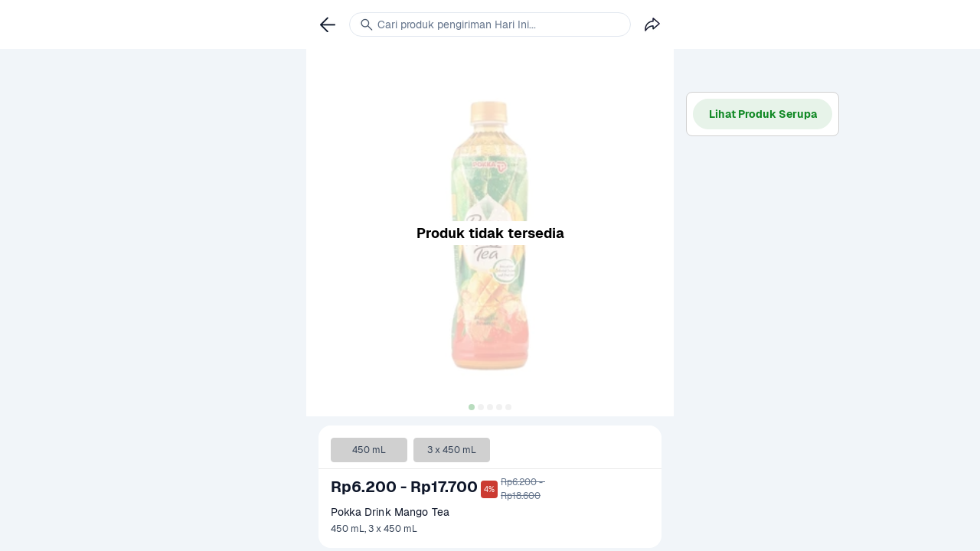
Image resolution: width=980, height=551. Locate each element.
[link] (328, 24)
